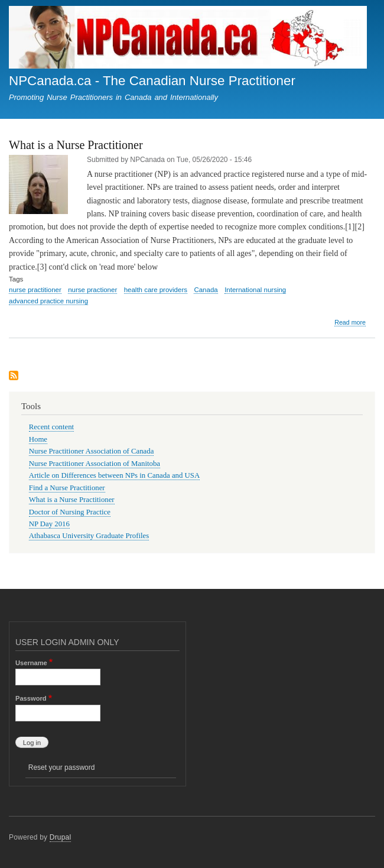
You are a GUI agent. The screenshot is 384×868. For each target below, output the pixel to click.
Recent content (51, 427)
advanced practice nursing (48, 301)
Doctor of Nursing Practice (70, 512)
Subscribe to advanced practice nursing (14, 376)
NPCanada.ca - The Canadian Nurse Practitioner (152, 81)
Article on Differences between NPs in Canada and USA (114, 475)
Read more (350, 323)
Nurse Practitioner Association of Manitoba (95, 464)
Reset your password (62, 767)
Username (31, 663)
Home (38, 439)
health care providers (156, 290)
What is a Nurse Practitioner (72, 500)
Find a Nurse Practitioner (67, 488)
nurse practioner (92, 290)
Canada (206, 290)
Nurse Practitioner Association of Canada (92, 451)
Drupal (61, 837)
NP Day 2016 (49, 524)
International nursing (255, 290)
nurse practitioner (35, 290)
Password (31, 698)
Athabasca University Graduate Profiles (89, 536)
